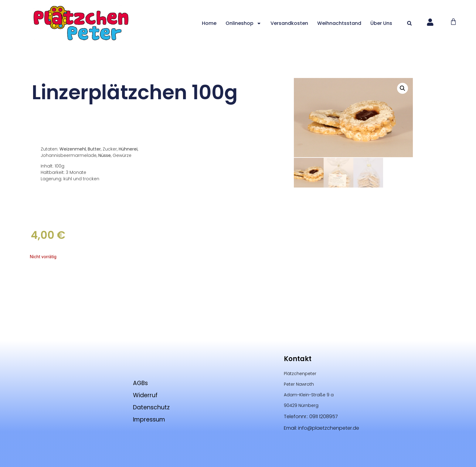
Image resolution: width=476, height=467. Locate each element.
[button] (414, 23)
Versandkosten (294, 23)
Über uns (386, 23)
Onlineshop (248, 23)
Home (213, 23)
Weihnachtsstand (343, 23)
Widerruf (145, 395)
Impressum (150, 420)
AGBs (139, 383)
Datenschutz (152, 407)
